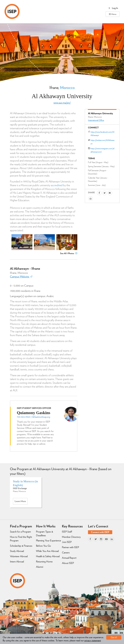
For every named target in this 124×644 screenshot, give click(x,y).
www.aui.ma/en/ (62, 103)
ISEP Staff (67, 532)
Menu (113, 14)
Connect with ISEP (100, 532)
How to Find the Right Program (21, 539)
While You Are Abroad (47, 551)
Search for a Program (20, 532)
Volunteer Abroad (19, 556)
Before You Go (43, 546)
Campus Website (21, 277)
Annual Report (69, 558)
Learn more (21, 502)
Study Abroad (17, 551)
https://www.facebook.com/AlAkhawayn (102, 134)
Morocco (67, 87)
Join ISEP (67, 542)
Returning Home (44, 562)
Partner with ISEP (70, 547)
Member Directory (71, 537)
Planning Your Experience (49, 540)
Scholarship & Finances (21, 546)
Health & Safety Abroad (48, 556)
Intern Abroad (17, 562)
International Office (96, 120)
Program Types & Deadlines (45, 533)
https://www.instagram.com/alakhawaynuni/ (102, 150)
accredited (57, 185)
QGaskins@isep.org (41, 417)
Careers (66, 552)
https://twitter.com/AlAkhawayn (102, 142)
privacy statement (93, 640)
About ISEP (68, 563)
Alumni (40, 567)
